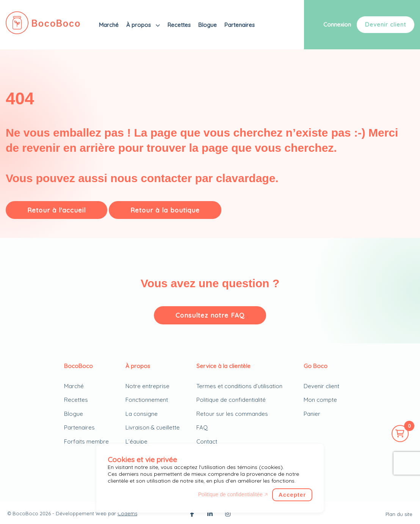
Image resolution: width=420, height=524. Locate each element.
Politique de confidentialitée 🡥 (233, 494)
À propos (139, 25)
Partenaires (240, 25)
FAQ (202, 427)
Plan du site (399, 514)
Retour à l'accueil (56, 210)
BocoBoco (25, 513)
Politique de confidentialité (231, 400)
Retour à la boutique (165, 210)
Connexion (337, 24)
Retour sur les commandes (232, 414)
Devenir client (386, 24)
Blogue (208, 25)
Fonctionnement (147, 400)
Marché (109, 25)
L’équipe (136, 441)
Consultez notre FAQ (210, 315)
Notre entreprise (147, 386)
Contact (207, 441)
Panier (312, 414)
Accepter (292, 495)
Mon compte (320, 400)
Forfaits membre (86, 441)
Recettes (179, 25)
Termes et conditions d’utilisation (239, 386)
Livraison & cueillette (153, 427)
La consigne (142, 414)
